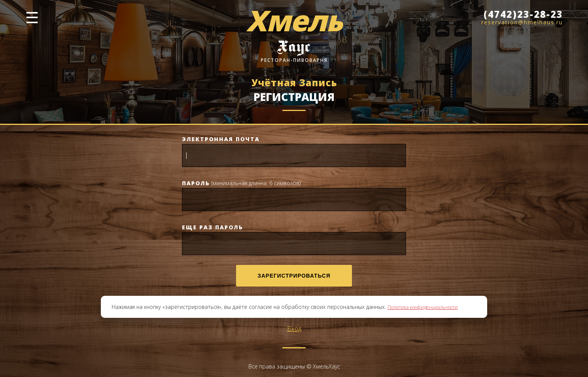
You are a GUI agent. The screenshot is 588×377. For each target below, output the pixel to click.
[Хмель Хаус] (294, 35)
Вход (294, 329)
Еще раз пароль (212, 227)
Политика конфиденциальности (423, 307)
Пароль (196, 183)
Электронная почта (221, 139)
